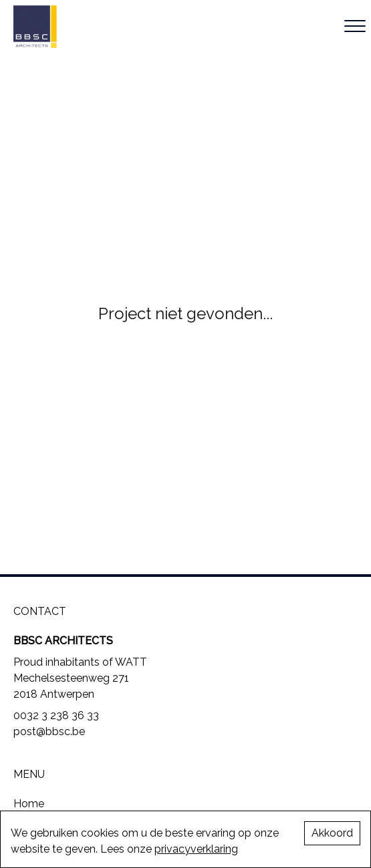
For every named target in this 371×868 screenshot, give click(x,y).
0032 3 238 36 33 (56, 715)
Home (29, 804)
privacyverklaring (196, 849)
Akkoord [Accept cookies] (332, 833)
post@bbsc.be (49, 731)
